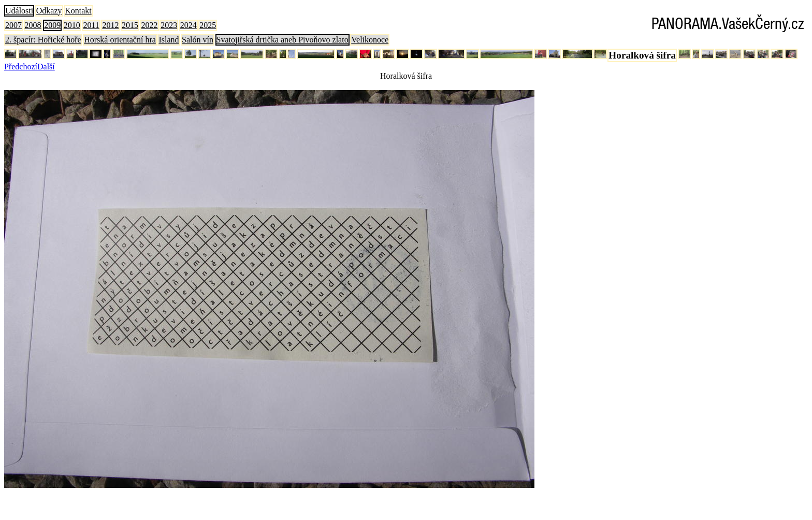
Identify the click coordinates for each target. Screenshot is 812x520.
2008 (33, 25)
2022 (150, 25)
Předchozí (21, 67)
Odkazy (49, 11)
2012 (110, 25)
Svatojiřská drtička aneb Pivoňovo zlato (282, 40)
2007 (13, 25)
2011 (91, 25)
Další (46, 67)
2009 (52, 25)
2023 (169, 25)
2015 (130, 25)
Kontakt (78, 11)
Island (169, 40)
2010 (72, 25)
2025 (208, 25)
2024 (189, 25)
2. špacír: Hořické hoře (43, 40)
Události (19, 11)
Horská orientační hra (120, 40)
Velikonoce (370, 40)
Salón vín (198, 40)
